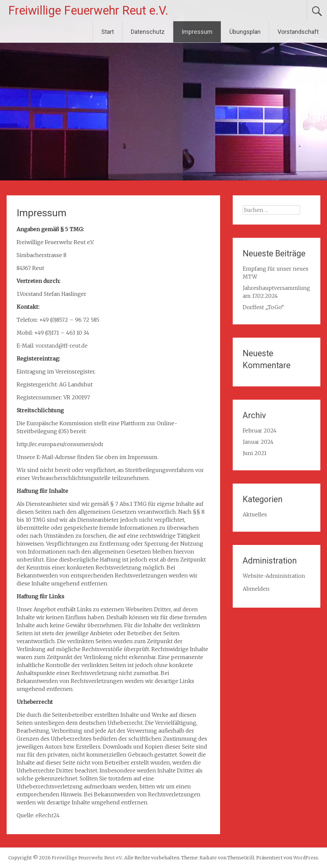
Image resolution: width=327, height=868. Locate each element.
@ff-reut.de (73, 346)
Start (108, 32)
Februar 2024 (260, 431)
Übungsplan (245, 32)
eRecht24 (48, 815)
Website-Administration (274, 576)
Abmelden (256, 589)
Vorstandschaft (298, 32)
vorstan (45, 346)
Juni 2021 (255, 453)
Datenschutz (148, 32)
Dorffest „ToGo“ (263, 307)
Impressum (197, 32)
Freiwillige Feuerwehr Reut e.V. (88, 11)
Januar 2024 (258, 442)
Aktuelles (255, 514)
